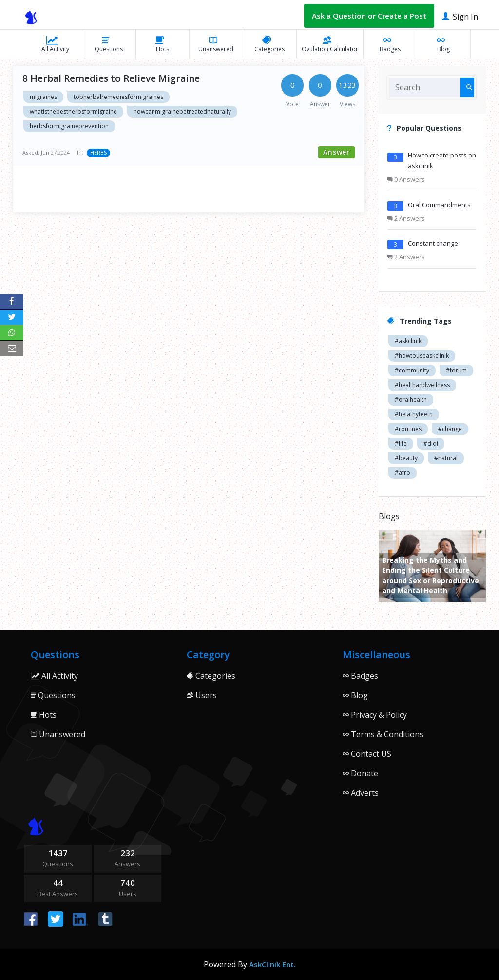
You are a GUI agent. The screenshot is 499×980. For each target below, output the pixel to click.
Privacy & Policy (375, 715)
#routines (408, 429)
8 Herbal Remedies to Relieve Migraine (111, 78)
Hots (163, 44)
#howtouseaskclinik (422, 356)
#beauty (406, 458)
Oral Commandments (439, 205)
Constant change (433, 243)
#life (401, 443)
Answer (336, 152)
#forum (456, 370)
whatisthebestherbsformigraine (73, 111)
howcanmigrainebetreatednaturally (182, 111)
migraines (43, 97)
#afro (403, 473)
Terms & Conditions (383, 734)
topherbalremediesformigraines (118, 97)
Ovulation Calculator (330, 44)
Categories (269, 44)
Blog (444, 44)
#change (450, 429)
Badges (390, 44)
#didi (431, 443)
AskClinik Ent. (272, 964)
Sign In (460, 16)
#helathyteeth (414, 414)
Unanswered (216, 44)
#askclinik (408, 341)
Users (202, 695)
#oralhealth (411, 400)
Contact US (367, 754)
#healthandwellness (422, 385)
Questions (109, 44)
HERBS (98, 152)
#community (412, 370)
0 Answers (406, 179)
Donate (360, 773)
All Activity (55, 44)
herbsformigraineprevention (69, 126)
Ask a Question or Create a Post (369, 16)
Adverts (361, 793)
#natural (446, 458)
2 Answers (406, 218)
